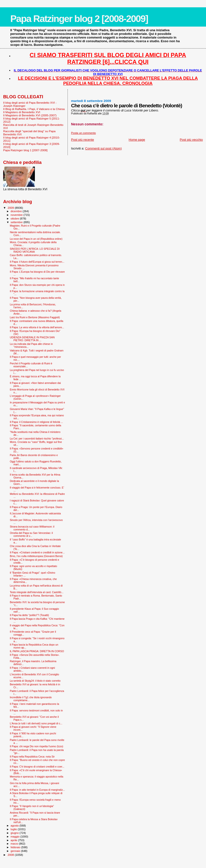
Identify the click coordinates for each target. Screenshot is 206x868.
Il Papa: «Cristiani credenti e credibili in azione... (37, 552)
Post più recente (82, 140)
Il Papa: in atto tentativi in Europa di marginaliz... (37, 790)
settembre (17, 222)
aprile (14, 840)
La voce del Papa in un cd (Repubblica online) (36, 239)
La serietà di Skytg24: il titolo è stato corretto (35, 681)
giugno (15, 833)
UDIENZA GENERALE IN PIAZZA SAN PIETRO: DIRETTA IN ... (32, 339)
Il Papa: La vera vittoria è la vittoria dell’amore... (37, 327)
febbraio (16, 847)
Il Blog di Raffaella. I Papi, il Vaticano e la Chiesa (34, 109)
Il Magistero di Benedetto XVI (22, 112)
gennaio (16, 851)
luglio (14, 829)
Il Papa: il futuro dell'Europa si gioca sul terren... (37, 262)
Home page (137, 140)
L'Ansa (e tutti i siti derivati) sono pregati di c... (36, 723)
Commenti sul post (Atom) (103, 148)
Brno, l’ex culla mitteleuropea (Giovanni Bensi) (36, 556)
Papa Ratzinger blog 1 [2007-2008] (25, 150)
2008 (11, 855)
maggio (16, 837)
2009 (11, 208)
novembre (17, 215)
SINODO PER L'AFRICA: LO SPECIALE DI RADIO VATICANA (35, 250)
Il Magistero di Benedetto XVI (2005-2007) (30, 115)
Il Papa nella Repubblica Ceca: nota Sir (32, 757)
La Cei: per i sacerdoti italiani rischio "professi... (37, 439)
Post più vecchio (191, 140)
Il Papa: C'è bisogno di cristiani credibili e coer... (37, 767)
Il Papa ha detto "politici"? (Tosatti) (29, 615)
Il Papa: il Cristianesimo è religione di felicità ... (36, 422)
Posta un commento (83, 133)
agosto (15, 826)
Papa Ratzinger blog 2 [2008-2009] (79, 19)
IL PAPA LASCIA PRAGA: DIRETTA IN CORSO (37, 651)
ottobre (15, 219)
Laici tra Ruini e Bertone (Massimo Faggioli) (35, 317)
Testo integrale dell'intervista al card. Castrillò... (37, 592)
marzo (15, 844)
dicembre (17, 211)
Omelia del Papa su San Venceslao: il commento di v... (31, 534)
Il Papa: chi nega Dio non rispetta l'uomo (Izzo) (36, 746)
